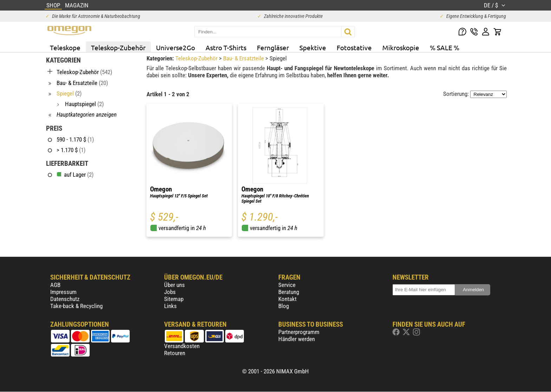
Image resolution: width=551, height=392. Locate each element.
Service (287, 285)
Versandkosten (182, 346)
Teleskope (65, 47)
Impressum (63, 292)
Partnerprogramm (299, 332)
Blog (284, 306)
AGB (55, 285)
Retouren (175, 353)
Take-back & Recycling (76, 306)
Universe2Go (176, 47)
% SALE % (445, 47)
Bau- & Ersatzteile (244, 58)
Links (170, 306)
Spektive (313, 47)
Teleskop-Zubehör (118, 47)
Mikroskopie (401, 47)
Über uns (174, 285)
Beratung (289, 292)
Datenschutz (65, 299)
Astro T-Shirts (226, 47)
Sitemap (174, 299)
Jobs (170, 292)
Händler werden (297, 339)
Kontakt (287, 299)
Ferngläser (273, 47)
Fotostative (354, 47)
